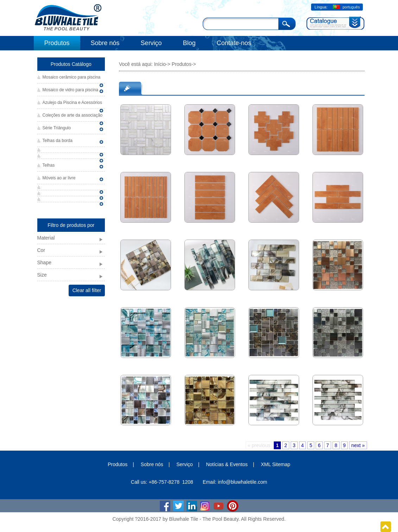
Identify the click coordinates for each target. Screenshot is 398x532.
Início (160, 64)
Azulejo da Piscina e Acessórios (72, 103)
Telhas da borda (58, 141)
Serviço (151, 43)
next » (358, 445)
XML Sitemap (276, 464)
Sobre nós (105, 43)
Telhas (49, 165)
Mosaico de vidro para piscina (71, 90)
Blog (189, 43)
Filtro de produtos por (71, 225)
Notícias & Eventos (227, 464)
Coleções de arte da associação (73, 115)
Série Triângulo (57, 128)
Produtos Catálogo (71, 64)
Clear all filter (87, 290)
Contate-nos (234, 43)
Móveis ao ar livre (59, 178)
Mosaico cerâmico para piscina (72, 77)
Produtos (57, 43)
